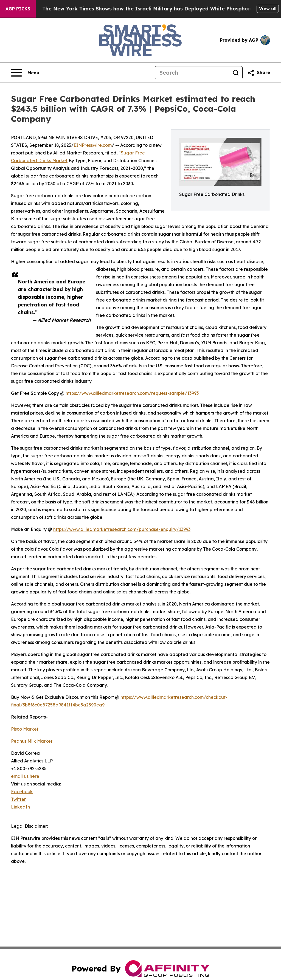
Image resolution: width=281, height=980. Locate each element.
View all (268, 9)
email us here (25, 776)
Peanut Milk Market (32, 741)
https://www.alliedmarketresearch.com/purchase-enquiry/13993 (122, 529)
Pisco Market (25, 729)
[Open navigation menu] (25, 73)
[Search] (192, 73)
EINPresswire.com (93, 145)
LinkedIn (20, 807)
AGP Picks (18, 9)
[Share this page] (258, 73)
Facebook (22, 792)
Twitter (18, 799)
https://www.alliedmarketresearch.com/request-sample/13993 (132, 393)
